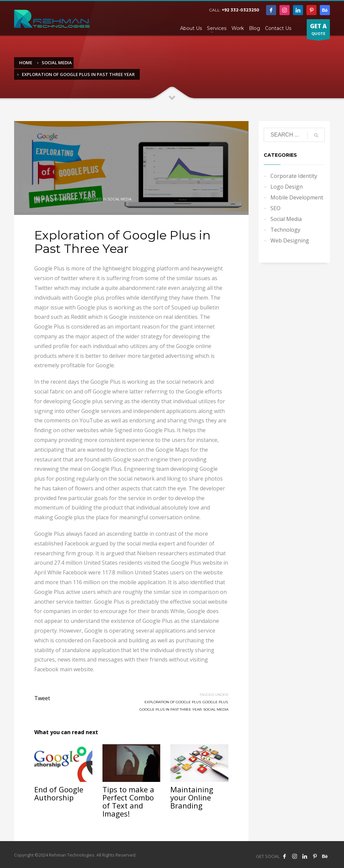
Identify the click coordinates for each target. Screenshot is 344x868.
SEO (275, 208)
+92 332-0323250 (241, 10)
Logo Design (287, 187)
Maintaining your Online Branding (192, 797)
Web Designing (290, 240)
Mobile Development (297, 197)
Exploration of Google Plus (173, 702)
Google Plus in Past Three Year (170, 709)
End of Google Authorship (59, 793)
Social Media (119, 199)
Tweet (42, 698)
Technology (285, 230)
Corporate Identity (294, 176)
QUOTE (318, 31)
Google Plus (215, 702)
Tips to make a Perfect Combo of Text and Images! (128, 801)
